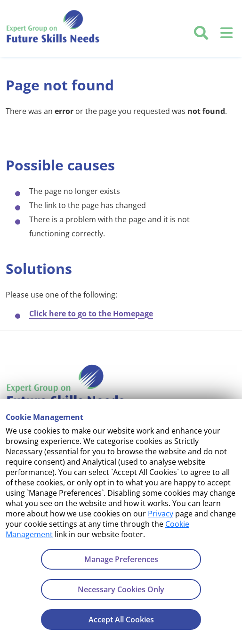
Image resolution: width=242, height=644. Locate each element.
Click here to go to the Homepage (91, 314)
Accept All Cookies (121, 620)
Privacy (161, 514)
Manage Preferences (121, 559)
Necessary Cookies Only (121, 589)
